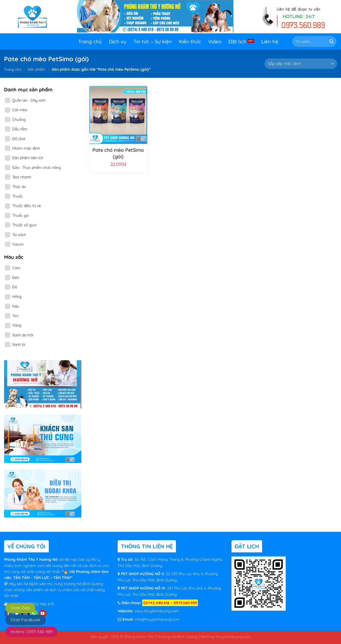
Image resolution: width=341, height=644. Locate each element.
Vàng (17, 325)
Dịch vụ (118, 41)
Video (215, 41)
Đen (16, 278)
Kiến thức (190, 41)
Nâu (16, 306)
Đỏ (15, 287)
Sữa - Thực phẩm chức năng (37, 168)
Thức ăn (19, 187)
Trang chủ (90, 41)
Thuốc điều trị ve (27, 206)
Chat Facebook (26, 620)
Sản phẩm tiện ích (28, 158)
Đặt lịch (237, 41)
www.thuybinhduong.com (157, 611)
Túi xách (19, 235)
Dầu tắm (20, 129)
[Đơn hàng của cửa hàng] (301, 64)
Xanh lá (19, 344)
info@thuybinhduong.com (157, 619)
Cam (16, 268)
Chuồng (19, 120)
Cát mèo (20, 110)
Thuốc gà (20, 215)
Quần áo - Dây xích (29, 100)
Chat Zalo (20, 608)
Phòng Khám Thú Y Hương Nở (31, 559)
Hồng (17, 297)
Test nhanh (22, 177)
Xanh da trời (23, 335)
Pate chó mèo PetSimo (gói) (118, 153)
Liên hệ (270, 41)
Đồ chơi (19, 139)
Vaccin (18, 244)
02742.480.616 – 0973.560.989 (170, 603)
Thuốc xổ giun (24, 225)
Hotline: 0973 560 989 (31, 632)
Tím (15, 316)
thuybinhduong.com (233, 637)
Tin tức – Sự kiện (153, 41)
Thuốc (17, 196)
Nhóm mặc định (26, 148)
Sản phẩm (36, 69)
